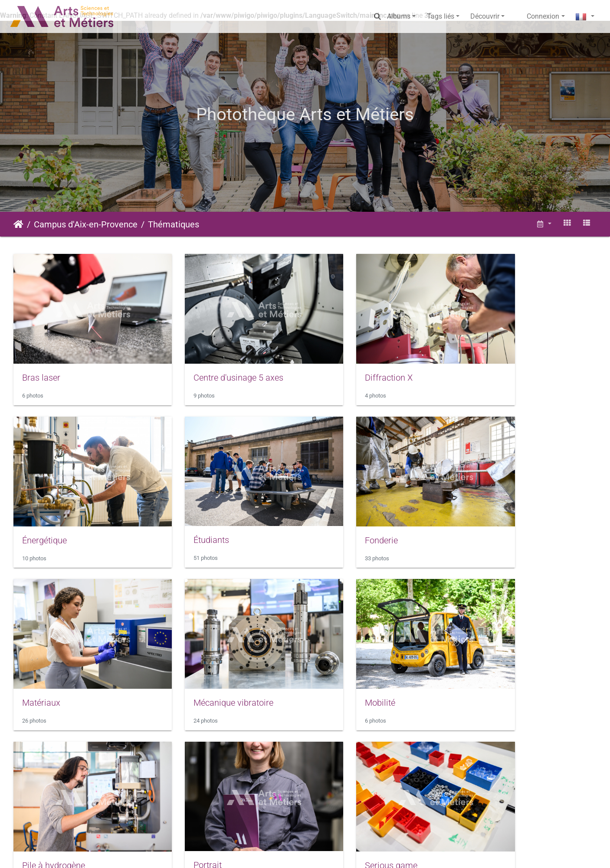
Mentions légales (259, 853)
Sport (32, 803)
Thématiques (174, 224)
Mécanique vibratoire (509, 509)
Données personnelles (431, 853)
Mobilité (37, 656)
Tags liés (441, 16)
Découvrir (485, 16)
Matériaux (339, 509)
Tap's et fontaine (202, 803)
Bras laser (41, 362)
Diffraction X (344, 362)
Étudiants (40, 509)
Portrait (334, 656)
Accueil (18, 224)
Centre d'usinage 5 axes (216, 362)
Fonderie (188, 509)
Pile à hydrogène (203, 656)
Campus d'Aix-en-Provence (86, 224)
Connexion (543, 16)
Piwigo (197, 853)
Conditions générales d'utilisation (341, 853)
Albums (399, 16)
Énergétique (492, 362)
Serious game (496, 656)
